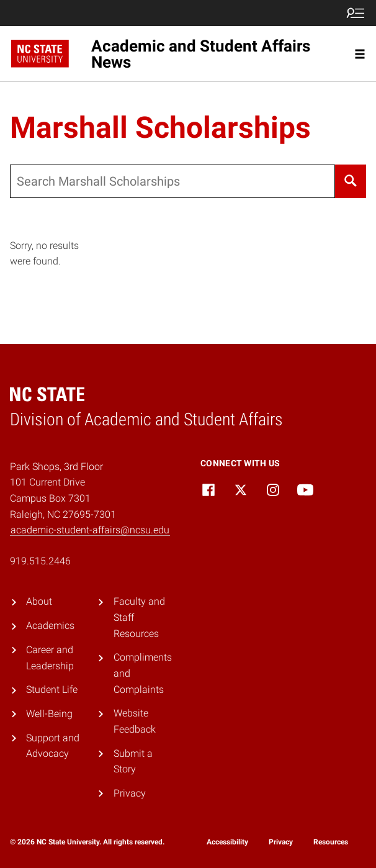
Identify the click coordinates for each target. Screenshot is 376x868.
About (39, 601)
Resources (331, 842)
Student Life (52, 689)
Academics (50, 626)
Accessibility (227, 842)
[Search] (351, 181)
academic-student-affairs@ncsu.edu (90, 530)
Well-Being (49, 714)
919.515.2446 (40, 561)
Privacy (130, 793)
